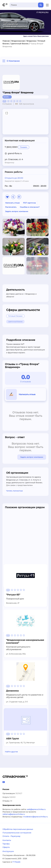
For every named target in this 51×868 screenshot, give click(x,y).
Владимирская (18, 41)
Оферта (6, 847)
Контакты (7, 840)
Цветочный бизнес (20, 44)
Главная (6, 41)
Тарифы (6, 844)
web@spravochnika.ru (36, 809)
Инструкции (8, 851)
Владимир (31, 41)
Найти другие (11, 752)
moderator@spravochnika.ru (35, 817)
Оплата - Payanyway (11, 836)
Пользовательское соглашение (17, 833)
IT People (16, 862)
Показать (24, 147)
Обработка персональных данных (18, 829)
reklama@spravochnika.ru (14, 814)
